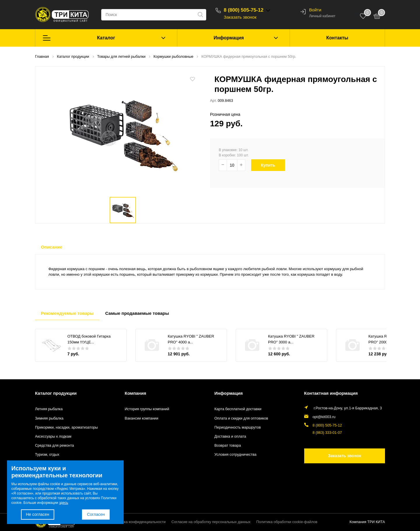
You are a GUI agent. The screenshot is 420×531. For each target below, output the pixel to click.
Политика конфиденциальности (139, 522)
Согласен (96, 514)
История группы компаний (147, 409)
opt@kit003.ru (324, 417)
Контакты (337, 38)
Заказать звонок (240, 17)
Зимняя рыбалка (49, 418)
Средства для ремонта (55, 446)
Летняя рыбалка (49, 409)
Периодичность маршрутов (238, 427)
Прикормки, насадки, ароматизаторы (66, 427)
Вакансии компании (142, 418)
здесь (64, 503)
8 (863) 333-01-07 (327, 433)
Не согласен (38, 514)
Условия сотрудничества (235, 455)
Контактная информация (331, 393)
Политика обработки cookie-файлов (287, 522)
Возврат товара (228, 446)
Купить (271, 165)
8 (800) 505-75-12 (244, 10)
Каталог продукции (56, 393)
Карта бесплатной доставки (238, 409)
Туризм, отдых (47, 455)
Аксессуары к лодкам (53, 436)
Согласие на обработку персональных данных (211, 522)
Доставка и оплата (230, 436)
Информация (229, 38)
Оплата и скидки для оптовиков (241, 418)
